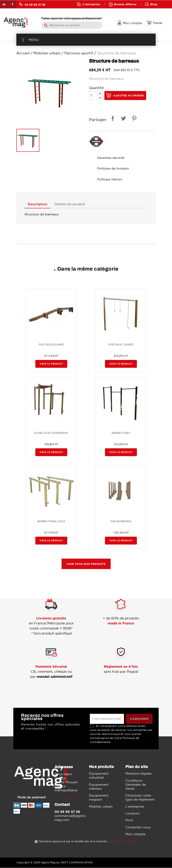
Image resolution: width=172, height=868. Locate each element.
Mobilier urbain (101, 807)
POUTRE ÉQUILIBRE (51, 345)
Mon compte (135, 834)
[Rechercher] (72, 25)
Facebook (13, 4)
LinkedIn (4, 4)
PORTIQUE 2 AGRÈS (121, 345)
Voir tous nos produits (86, 564)
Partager (112, 119)
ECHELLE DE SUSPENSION (51, 433)
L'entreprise (91, 4)
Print (129, 820)
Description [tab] (38, 204)
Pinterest (133, 119)
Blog (154, 4)
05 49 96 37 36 (32, 4)
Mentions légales (138, 774)
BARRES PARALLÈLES (51, 521)
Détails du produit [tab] (73, 204)
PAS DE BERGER (121, 521)
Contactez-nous (138, 827)
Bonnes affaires (125, 4)
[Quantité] (93, 96)
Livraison (132, 813)
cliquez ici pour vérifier (123, 842)
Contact (88, 12)
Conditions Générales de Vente (136, 785)
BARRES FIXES (121, 433)
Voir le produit (51, 364)
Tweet (123, 119)
